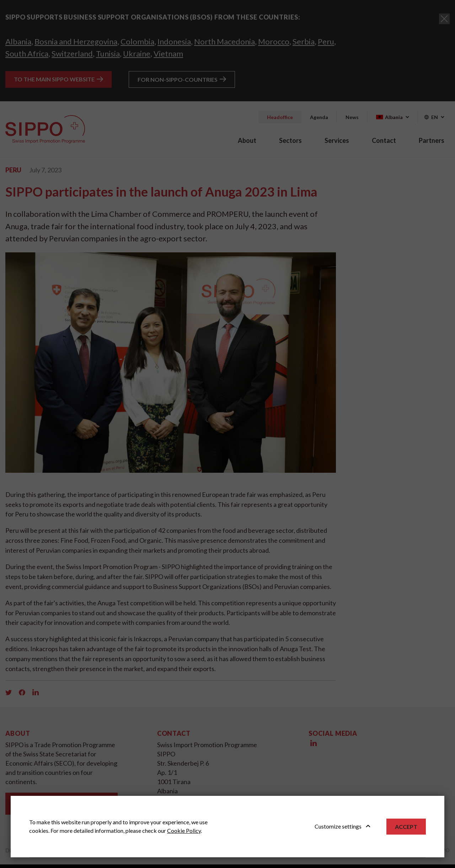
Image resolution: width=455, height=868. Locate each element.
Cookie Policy (184, 831)
